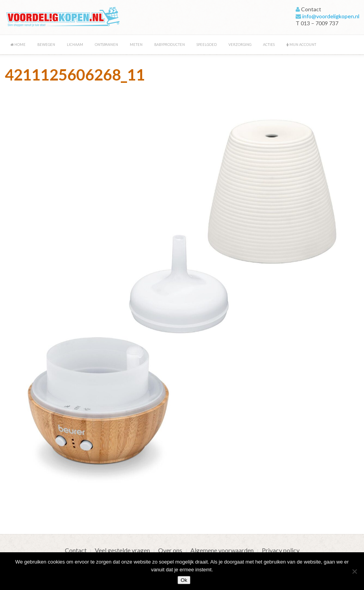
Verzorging (240, 45)
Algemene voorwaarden (222, 550)
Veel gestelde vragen (122, 550)
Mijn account (301, 45)
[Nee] (354, 571)
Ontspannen (106, 45)
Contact (76, 550)
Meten (136, 45)
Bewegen (46, 45)
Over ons (170, 550)
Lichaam (75, 45)
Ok (184, 580)
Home (18, 45)
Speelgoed (207, 45)
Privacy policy (281, 550)
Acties (269, 45)
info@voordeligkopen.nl (331, 16)
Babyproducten (170, 45)
